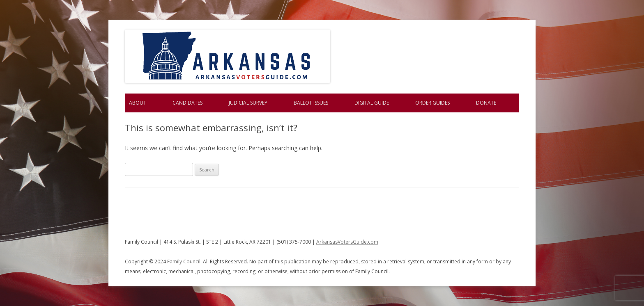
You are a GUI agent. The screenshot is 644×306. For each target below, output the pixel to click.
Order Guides (432, 103)
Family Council (184, 261)
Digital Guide (372, 103)
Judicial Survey (248, 103)
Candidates (187, 103)
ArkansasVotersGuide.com (347, 242)
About (138, 103)
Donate (486, 103)
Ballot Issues (311, 103)
